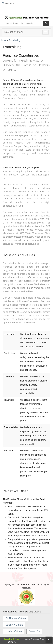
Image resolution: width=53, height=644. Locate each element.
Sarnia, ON (34, 631)
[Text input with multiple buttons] (24, 23)
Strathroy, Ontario (14, 625)
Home (3, 40)
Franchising (14, 40)
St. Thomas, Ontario (16, 618)
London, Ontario (14, 631)
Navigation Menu (14, 32)
